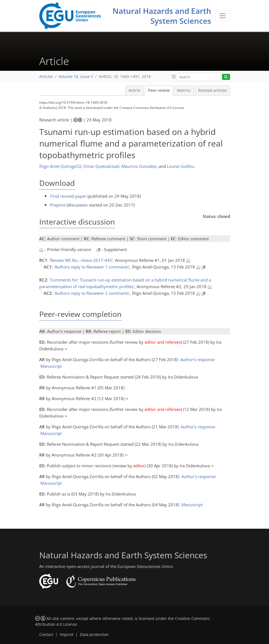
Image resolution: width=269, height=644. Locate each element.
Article (134, 90)
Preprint (58, 205)
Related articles (213, 90)
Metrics (184, 90)
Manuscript (51, 366)
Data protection (94, 635)
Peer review (159, 90)
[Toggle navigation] (223, 16)
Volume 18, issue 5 (76, 77)
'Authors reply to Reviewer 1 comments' (92, 267)
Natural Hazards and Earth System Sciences (162, 16)
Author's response (197, 359)
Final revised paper (68, 196)
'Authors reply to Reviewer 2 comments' (92, 293)
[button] (174, 77)
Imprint (67, 635)
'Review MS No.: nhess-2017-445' (81, 260)
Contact (46, 635)
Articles (46, 77)
